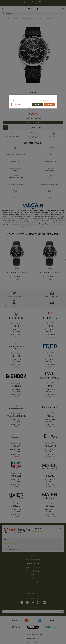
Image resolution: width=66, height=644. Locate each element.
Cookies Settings (17, 104)
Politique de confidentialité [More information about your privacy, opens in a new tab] (44, 100)
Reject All (37, 104)
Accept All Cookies (49, 104)
